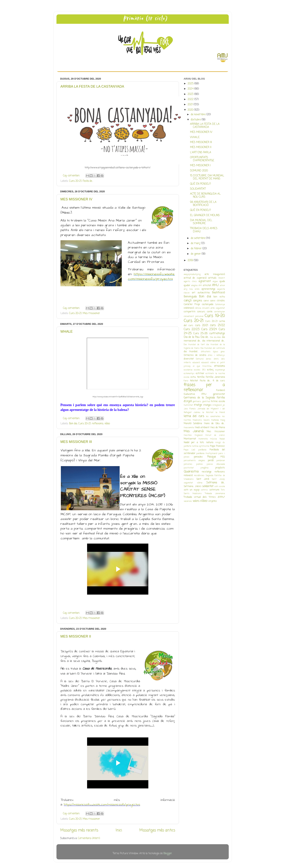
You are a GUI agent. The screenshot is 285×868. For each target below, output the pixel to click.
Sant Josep (218, 479)
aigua (215, 281)
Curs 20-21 (75, 181)
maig (223, 420)
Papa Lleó (189, 450)
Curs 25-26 (200, 334)
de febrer (197, 249)
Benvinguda (190, 297)
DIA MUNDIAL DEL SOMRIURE (201, 222)
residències (199, 476)
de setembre (198, 238)
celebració (189, 308)
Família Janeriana (215, 377)
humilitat (188, 405)
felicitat (194, 381)
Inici (119, 830)
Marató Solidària (193, 424)
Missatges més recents (79, 830)
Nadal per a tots (194, 443)
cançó (188, 301)
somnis (204, 490)
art (194, 293)
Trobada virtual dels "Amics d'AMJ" (204, 497)
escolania (188, 370)
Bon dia (73, 424)
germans (197, 402)
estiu (193, 377)
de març (196, 243)
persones (188, 464)
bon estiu (219, 297)
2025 (191, 84)
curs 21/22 (217, 325)
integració (217, 405)
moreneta (203, 439)
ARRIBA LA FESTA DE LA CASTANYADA (92, 86)
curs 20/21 (202, 325)
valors (196, 501)
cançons (198, 301)
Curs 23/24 (209, 329)
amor (222, 285)
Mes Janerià (194, 431)
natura (210, 443)
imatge (198, 405)
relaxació (188, 476)
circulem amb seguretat (213, 308)
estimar (200, 374)
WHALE (67, 332)
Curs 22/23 (192, 329)
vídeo (107, 424)
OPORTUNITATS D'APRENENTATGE (202, 159)
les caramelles (213, 416)
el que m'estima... (202, 366)
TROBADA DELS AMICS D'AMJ (204, 230)
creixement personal (194, 316)
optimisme (204, 446)
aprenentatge (208, 289)
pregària (205, 468)
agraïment (205, 281)
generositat (219, 394)
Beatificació (218, 293)
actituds (212, 278)
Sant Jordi (203, 479)
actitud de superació (195, 278)
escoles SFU (200, 370)
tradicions (197, 494)
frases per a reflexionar (204, 387)
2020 (191, 110)
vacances (188, 501)
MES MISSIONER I (200, 166)
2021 (191, 105)
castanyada (208, 304)
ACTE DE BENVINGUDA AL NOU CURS (205, 195)
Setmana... (189, 486)
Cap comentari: (72, 176)
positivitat (189, 468)
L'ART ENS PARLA (201, 153)
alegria (194, 285)
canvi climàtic (218, 301)
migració (199, 435)
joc (224, 405)
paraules (198, 457)
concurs (201, 312)
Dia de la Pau (192, 337)
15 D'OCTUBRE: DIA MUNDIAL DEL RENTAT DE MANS (207, 177)
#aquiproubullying (192, 274)
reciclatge (207, 472)
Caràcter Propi (192, 304)
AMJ (215, 285)
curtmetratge (217, 334)
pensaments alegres (194, 461)
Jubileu (197, 412)
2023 (191, 94)
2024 (191, 89)
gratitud (206, 402)
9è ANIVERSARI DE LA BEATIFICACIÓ (203, 204)
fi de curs (219, 381)
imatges (207, 405)
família (201, 377)
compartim (190, 312)
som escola (220, 486)
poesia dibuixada (216, 464)
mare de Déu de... (214, 424)
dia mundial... (191, 352)
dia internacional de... (214, 341)
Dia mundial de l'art (194, 345)
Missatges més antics (157, 830)
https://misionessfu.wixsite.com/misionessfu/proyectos (151, 276)
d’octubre (196, 120)
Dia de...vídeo (216, 337)
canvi (206, 301)
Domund (200, 359)
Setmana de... (216, 483)
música (214, 439)
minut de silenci (215, 435)
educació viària (208, 363)
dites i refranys (216, 355)
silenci (198, 486)
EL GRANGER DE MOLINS (205, 215)
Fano (186, 381)
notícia (195, 446)
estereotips (189, 374)
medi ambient (202, 428)
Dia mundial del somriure (213, 348)
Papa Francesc (217, 446)
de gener (196, 254)
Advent (222, 278)
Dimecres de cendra (195, 355)
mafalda (215, 420)
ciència (198, 308)
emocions (220, 366)
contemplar (220, 312)
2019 (191, 260)
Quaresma (191, 472)
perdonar (221, 461)
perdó (211, 461)
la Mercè (220, 412)
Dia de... (205, 337)
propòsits (220, 468)
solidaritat (208, 486)
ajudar (187, 285)
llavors (207, 420)
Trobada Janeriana (215, 494)
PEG (223, 457)
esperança (220, 370)
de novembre (199, 115)
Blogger (168, 854)
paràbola (202, 450)
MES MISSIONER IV (76, 199)
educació (196, 363)
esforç (210, 370)
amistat (207, 285)
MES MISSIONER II (76, 636)
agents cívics (190, 281)
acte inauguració (215, 274)
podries (200, 464)
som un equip (192, 490)
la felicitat (208, 412)
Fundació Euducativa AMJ (204, 392)
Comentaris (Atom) (89, 838)
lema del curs (194, 416)
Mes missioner (91, 313)
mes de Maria (217, 428)
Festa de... (88, 181)
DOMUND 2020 (199, 171)
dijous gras (219, 352)
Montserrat (190, 439)
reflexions (98, 424)
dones (209, 359)
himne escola (218, 402)
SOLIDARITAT (198, 189)
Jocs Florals (190, 409)
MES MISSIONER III (76, 442)
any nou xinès (192, 289)
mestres (188, 435)
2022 (191, 99)
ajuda (222, 281)
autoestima (204, 293)
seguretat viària (193, 483)
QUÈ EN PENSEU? (200, 184)
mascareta (189, 428)
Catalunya (220, 304)
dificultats (206, 352)
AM (200, 285)
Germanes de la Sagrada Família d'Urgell (204, 400)
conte (210, 312)
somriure (214, 490)
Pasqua (212, 457)
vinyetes (213, 501)
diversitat (189, 359)
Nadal (222, 439)
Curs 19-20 (215, 316)
